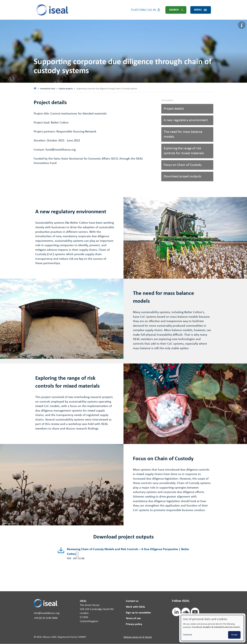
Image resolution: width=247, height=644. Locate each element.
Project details (174, 109)
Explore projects (66, 89)
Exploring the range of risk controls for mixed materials (184, 151)
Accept (234, 635)
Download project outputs (182, 176)
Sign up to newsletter (138, 613)
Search (174, 10)
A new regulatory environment (186, 120)
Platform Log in (144, 10)
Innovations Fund (47, 89)
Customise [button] (188, 635)
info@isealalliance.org (47, 613)
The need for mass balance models (183, 134)
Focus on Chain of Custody (183, 165)
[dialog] (212, 628)
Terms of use (133, 618)
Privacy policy (134, 624)
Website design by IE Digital (138, 637)
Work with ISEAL (136, 607)
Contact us (132, 601)
